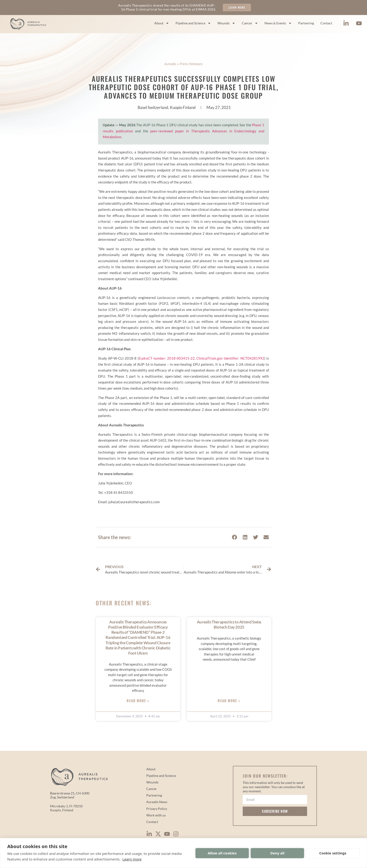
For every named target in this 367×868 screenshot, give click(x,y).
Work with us (156, 815)
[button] (234, 537)
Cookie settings (333, 853)
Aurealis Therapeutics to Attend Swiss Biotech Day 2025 (229, 624)
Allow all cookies (222, 853)
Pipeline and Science (193, 23)
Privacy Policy (157, 809)
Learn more (132, 859)
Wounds (226, 23)
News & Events (278, 23)
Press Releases (191, 64)
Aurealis (170, 64)
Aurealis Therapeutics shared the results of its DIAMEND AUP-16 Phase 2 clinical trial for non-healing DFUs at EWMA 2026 (167, 7)
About (162, 23)
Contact (326, 23)
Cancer (250, 23)
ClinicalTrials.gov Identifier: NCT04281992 (230, 358)
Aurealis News (157, 802)
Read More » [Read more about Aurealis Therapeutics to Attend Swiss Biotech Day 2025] (229, 700)
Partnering (306, 23)
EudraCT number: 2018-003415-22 (167, 358)
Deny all (277, 853)
